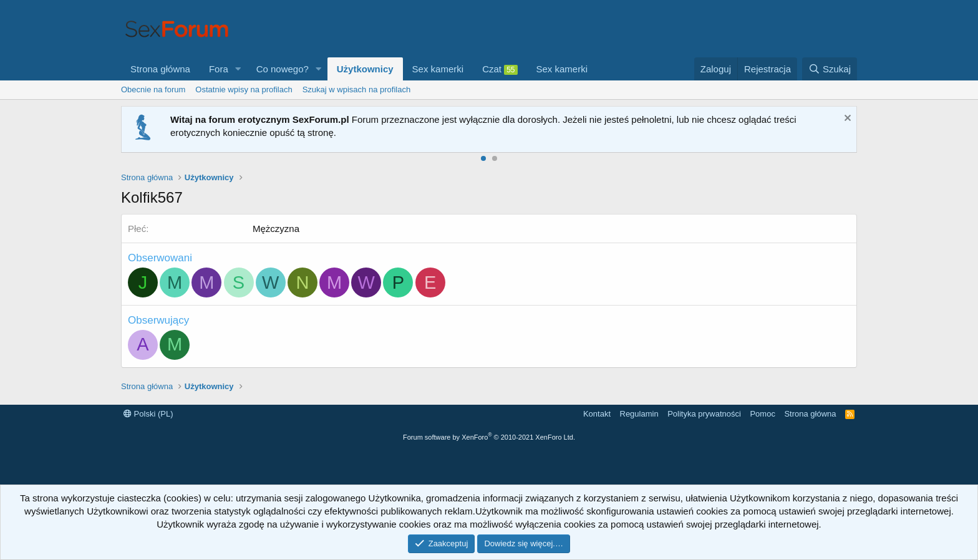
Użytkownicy (365, 69)
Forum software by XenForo (489, 437)
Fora (219, 69)
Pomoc (762, 414)
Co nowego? (283, 69)
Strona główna (160, 69)
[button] (238, 69)
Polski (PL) (148, 414)
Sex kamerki (438, 69)
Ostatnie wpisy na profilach (244, 89)
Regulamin (639, 414)
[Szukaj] (830, 69)
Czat (500, 69)
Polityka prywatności (704, 414)
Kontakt (597, 414)
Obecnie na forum (153, 89)
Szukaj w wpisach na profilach (356, 89)
